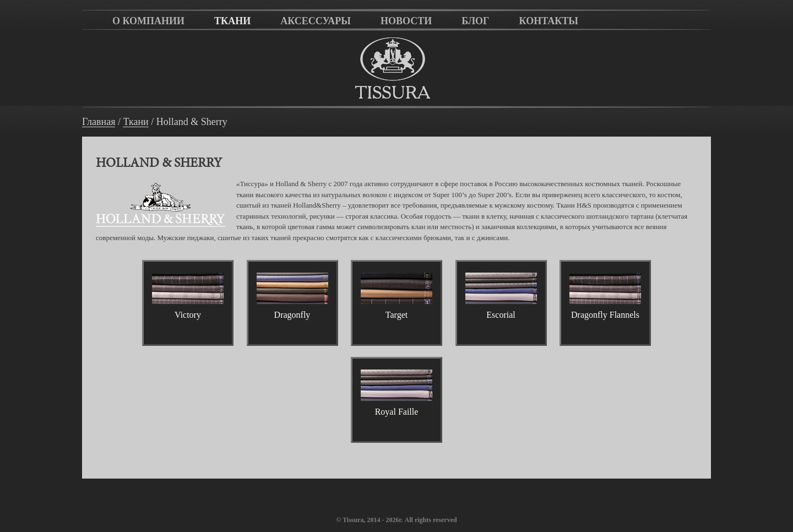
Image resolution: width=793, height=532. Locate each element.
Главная (99, 122)
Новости (406, 21)
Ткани (232, 21)
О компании (148, 21)
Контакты (549, 21)
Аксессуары (316, 21)
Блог (475, 21)
